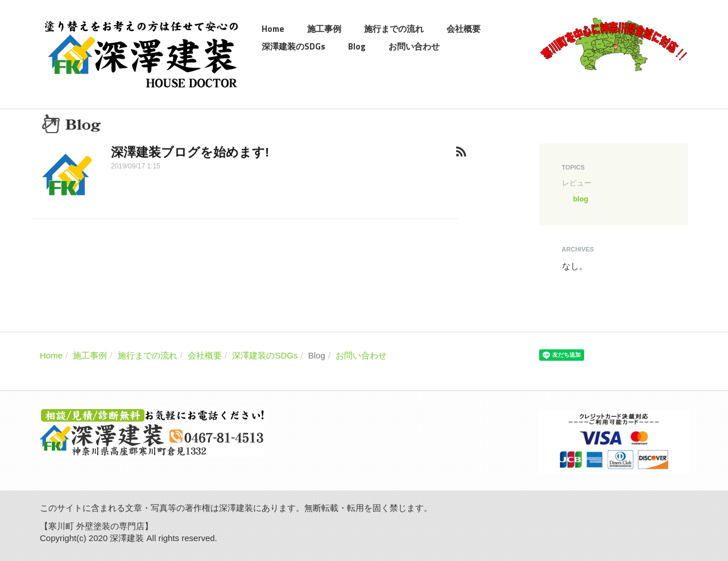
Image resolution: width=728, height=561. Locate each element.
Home (273, 29)
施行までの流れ (394, 29)
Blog (357, 46)
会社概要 (464, 29)
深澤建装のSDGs (293, 46)
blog (581, 199)
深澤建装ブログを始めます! (190, 152)
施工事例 (324, 29)
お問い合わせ (414, 46)
